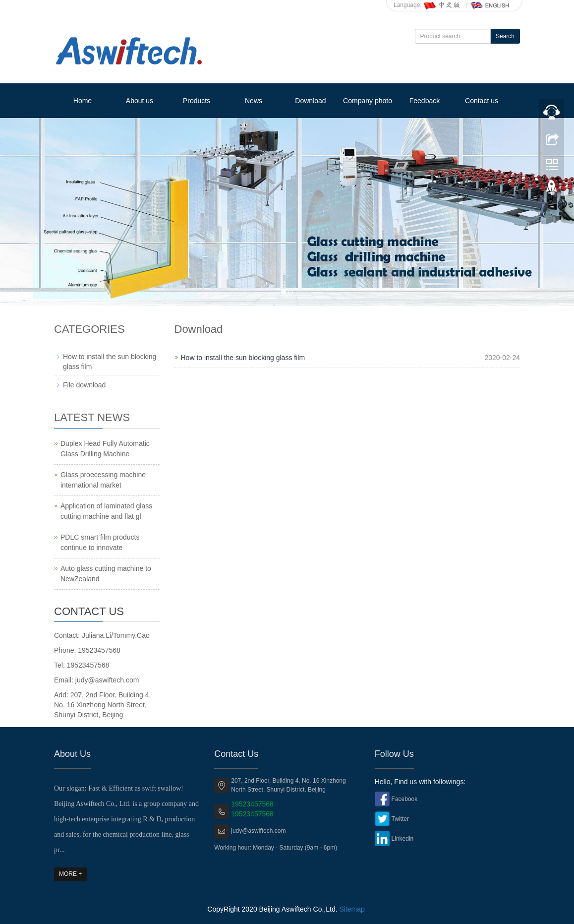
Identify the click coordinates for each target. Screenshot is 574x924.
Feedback (425, 101)
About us (140, 101)
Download (310, 101)
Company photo (368, 101)
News (254, 101)
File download (84, 385)
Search (505, 36)
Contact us (482, 101)
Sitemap (352, 909)
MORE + (70, 874)
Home (83, 101)
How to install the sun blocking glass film (243, 358)
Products (197, 101)
